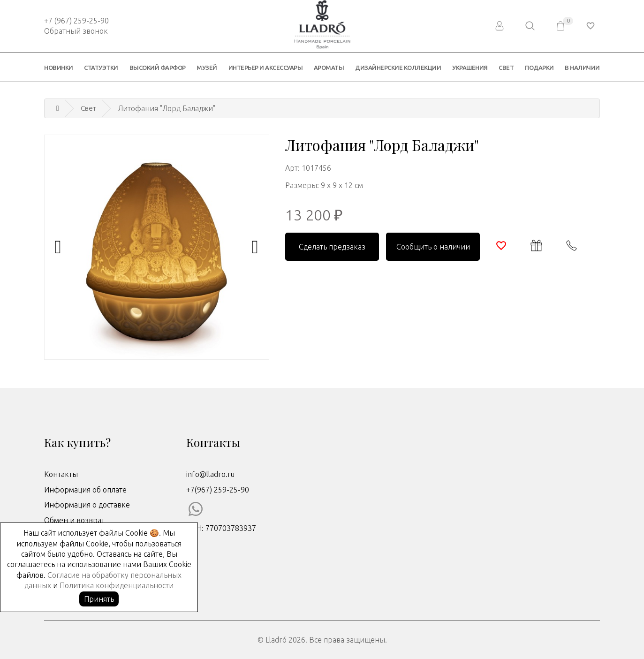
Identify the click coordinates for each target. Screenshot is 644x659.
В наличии (582, 68)
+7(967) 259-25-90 (218, 490)
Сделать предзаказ (332, 247)
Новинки (59, 68)
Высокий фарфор (158, 68)
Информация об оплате (85, 490)
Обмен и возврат (74, 520)
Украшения (470, 68)
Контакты (61, 474)
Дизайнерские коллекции (398, 68)
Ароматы (329, 68)
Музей (207, 68)
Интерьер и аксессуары (266, 68)
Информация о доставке (87, 505)
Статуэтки (101, 68)
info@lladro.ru (210, 474)
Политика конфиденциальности (117, 585)
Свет (506, 68)
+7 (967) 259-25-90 (76, 21)
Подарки (539, 68)
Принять (99, 599)
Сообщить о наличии (433, 247)
